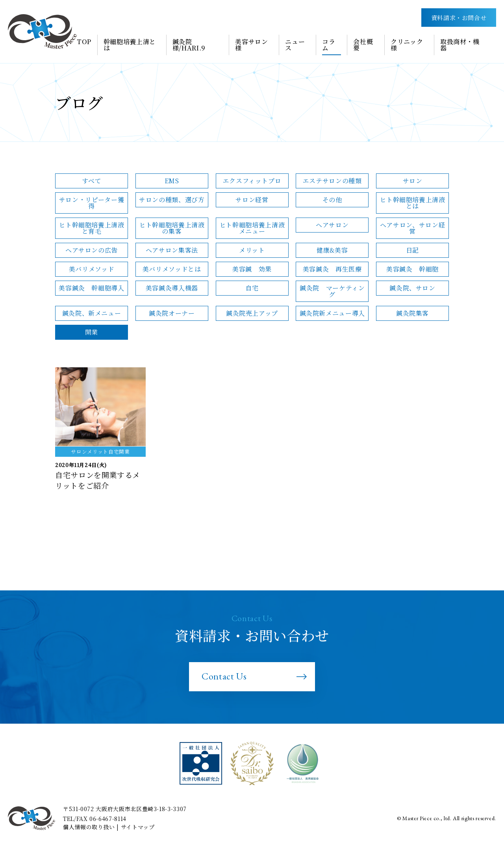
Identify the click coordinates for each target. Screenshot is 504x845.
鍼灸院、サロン (412, 288)
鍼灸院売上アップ (252, 313)
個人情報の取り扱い (89, 827)
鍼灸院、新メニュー (92, 313)
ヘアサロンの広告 (92, 250)
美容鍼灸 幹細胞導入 (91, 288)
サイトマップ (138, 827)
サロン (413, 181)
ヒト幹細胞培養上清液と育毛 (91, 228)
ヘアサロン (332, 225)
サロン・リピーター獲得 (92, 203)
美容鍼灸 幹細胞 (412, 269)
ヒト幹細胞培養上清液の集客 (172, 228)
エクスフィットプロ (252, 181)
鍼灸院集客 (412, 313)
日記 (412, 250)
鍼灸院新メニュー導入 (332, 313)
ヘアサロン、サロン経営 (412, 228)
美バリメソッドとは (172, 269)
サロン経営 (252, 200)
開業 (92, 332)
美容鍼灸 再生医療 (332, 269)
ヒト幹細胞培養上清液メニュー (252, 228)
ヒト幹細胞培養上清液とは (412, 203)
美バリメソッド (92, 269)
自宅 (252, 288)
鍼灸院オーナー (172, 313)
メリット (252, 250)
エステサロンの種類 (332, 181)
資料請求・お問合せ (459, 18)
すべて (92, 181)
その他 (332, 200)
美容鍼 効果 (252, 269)
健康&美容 (332, 250)
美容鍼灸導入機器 (172, 288)
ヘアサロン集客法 (172, 250)
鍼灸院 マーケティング (332, 291)
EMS (172, 181)
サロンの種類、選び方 (172, 200)
